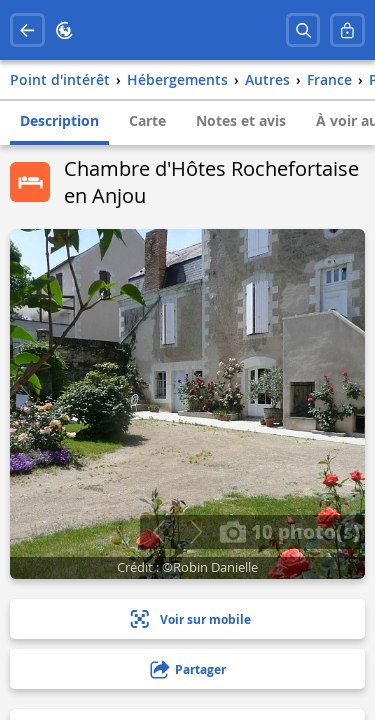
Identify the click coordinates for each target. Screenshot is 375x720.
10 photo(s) (289, 531)
